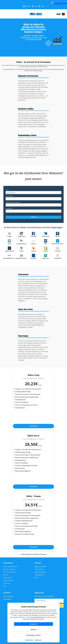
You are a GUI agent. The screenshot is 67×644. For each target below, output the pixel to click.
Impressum (38, 640)
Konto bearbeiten (9, 596)
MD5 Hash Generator (10, 572)
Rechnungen (7, 599)
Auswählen (33, 426)
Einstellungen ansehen (33, 635)
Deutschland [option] (11, 193)
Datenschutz (29, 640)
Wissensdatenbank (40, 566)
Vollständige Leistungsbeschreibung (33, 554)
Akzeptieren (33, 624)
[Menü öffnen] (61, 14)
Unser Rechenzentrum (10, 566)
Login (41, 6)
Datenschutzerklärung (38, 617)
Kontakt (27, 6)
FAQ (34, 6)
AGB (5, 586)
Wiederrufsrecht (8, 580)
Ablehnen (33, 630)
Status (36, 578)
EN (39, 14)
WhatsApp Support (40, 572)
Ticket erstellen (39, 569)
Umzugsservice (39, 575)
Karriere (6, 575)
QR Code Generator (9, 569)
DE (33, 14)
